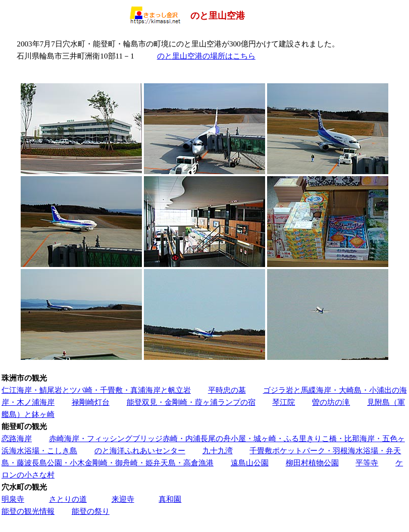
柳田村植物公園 (312, 463)
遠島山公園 (250, 463)
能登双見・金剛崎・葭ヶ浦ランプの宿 (191, 402)
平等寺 (367, 463)
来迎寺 (123, 499)
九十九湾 (218, 450)
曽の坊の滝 (331, 402)
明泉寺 (13, 499)
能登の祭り (91, 511)
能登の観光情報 (28, 511)
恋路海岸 (17, 438)
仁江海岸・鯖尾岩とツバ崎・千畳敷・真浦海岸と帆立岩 (96, 390)
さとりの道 (68, 499)
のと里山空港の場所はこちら (206, 56)
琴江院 (284, 402)
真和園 (170, 499)
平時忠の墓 (227, 390)
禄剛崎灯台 (91, 402)
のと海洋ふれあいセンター (140, 450)
